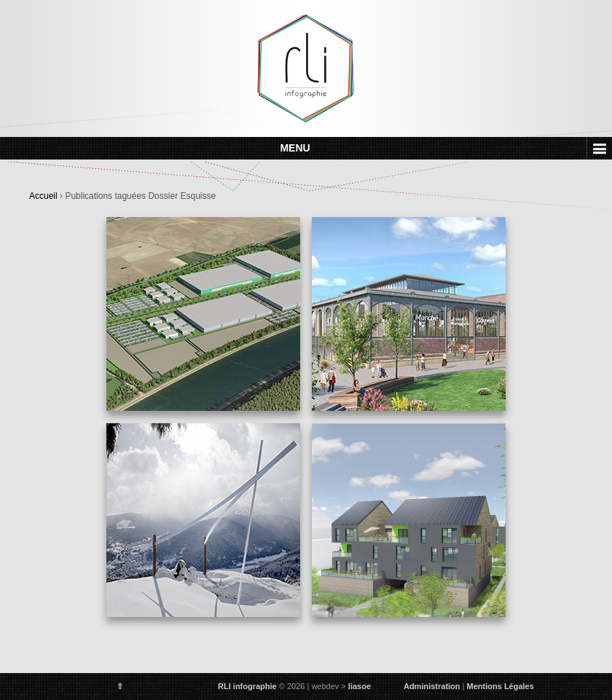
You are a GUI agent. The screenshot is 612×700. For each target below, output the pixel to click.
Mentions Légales (501, 686)
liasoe (360, 686)
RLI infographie (247, 686)
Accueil (43, 196)
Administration (432, 686)
